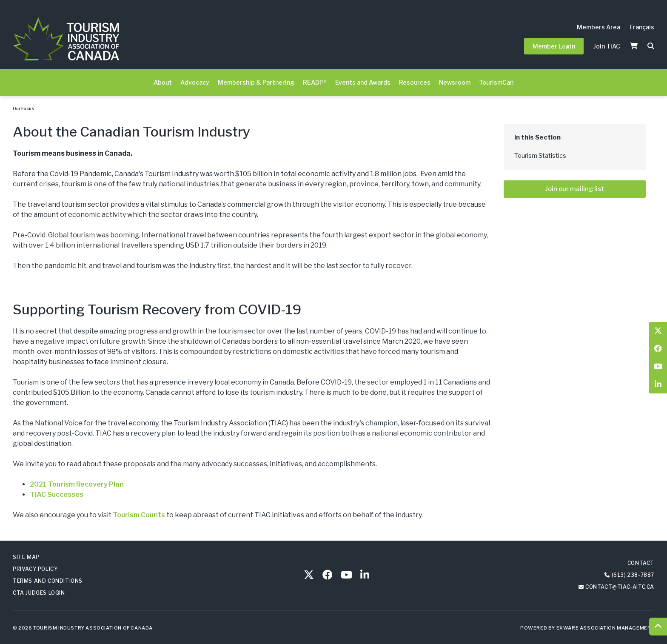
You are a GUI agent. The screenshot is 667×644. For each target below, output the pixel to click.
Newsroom (455, 82)
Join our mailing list (575, 189)
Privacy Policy (35, 569)
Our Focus (23, 108)
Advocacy (195, 82)
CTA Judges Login (39, 593)
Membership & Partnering (256, 82)
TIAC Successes (57, 494)
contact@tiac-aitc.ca (620, 587)
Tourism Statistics (540, 155)
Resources (415, 82)
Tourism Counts (139, 515)
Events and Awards (363, 82)
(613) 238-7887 (633, 575)
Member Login (554, 46)
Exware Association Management (605, 628)
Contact (641, 563)
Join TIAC (607, 46)
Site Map (26, 557)
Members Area (599, 27)
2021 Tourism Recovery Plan (77, 484)
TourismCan (496, 82)
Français (642, 27)
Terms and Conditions (48, 581)
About (163, 82)
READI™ (315, 82)
